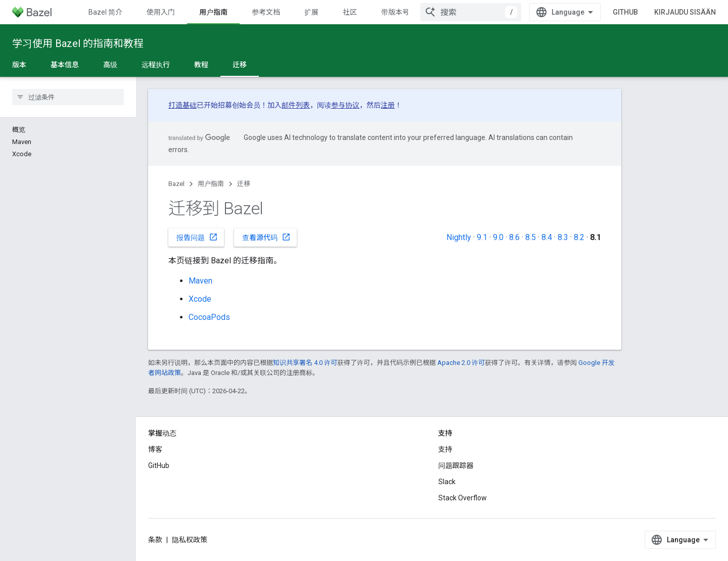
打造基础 (183, 105)
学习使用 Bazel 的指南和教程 (78, 43)
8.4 (547, 237)
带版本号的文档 (406, 12)
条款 (155, 540)
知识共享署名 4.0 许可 (305, 363)
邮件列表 (296, 105)
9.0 (498, 237)
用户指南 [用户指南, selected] (213, 12)
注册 (388, 105)
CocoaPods (209, 317)
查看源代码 (266, 237)
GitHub (625, 12)
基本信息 (65, 65)
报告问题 (197, 237)
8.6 (514, 237)
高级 (110, 65)
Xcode (200, 299)
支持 (445, 449)
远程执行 (156, 65)
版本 (19, 65)
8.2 (579, 237)
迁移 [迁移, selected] (240, 65)
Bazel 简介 (105, 12)
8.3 (563, 237)
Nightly (459, 237)
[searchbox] (68, 97)
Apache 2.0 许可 (461, 363)
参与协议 (345, 105)
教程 (201, 65)
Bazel (176, 184)
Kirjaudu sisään (685, 12)
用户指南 (211, 184)
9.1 (482, 237)
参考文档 (266, 12)
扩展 (311, 12)
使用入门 (161, 12)
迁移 (244, 184)
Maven (200, 281)
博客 (155, 449)
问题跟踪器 (456, 465)
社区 (350, 12)
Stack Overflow (463, 498)
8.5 (531, 237)
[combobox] (471, 12)
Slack (447, 482)
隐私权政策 (190, 540)
